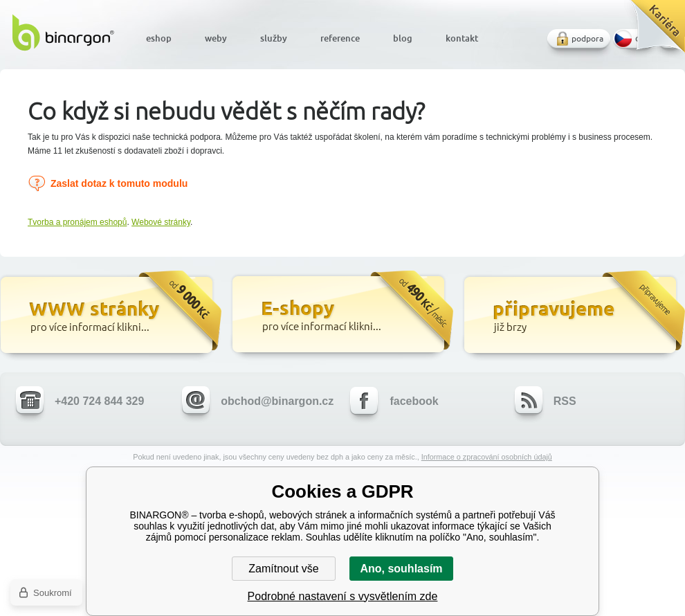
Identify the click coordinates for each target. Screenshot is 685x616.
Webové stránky (161, 222)
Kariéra (653, 31)
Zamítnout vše (283, 569)
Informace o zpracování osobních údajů (487, 457)
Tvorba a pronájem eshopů (77, 222)
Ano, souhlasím (401, 569)
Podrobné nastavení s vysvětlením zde (343, 596)
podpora (587, 38)
